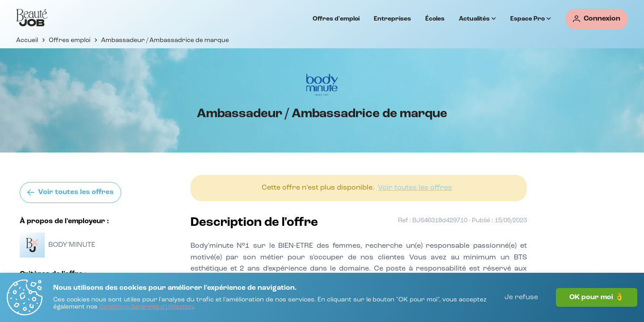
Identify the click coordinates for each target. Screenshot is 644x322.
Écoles (435, 19)
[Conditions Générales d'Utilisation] (146, 307)
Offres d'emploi (336, 19)
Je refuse (521, 297)
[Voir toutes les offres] (70, 193)
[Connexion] (597, 19)
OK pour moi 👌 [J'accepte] (597, 297)
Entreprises (392, 19)
